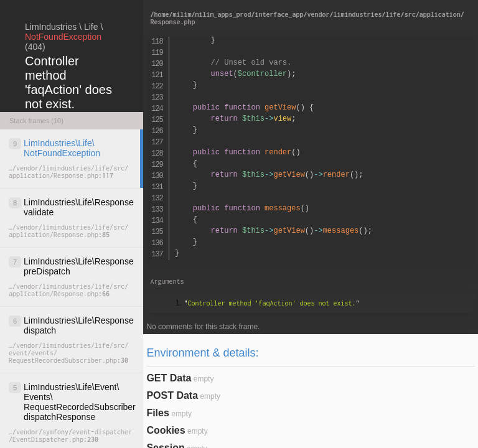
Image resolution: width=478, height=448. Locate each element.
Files (157, 413)
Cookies (166, 430)
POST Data (172, 395)
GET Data (169, 378)
